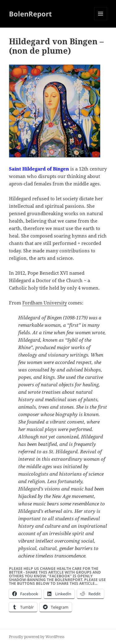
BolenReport (30, 14)
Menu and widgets (101, 20)
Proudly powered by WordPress (37, 637)
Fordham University (45, 303)
